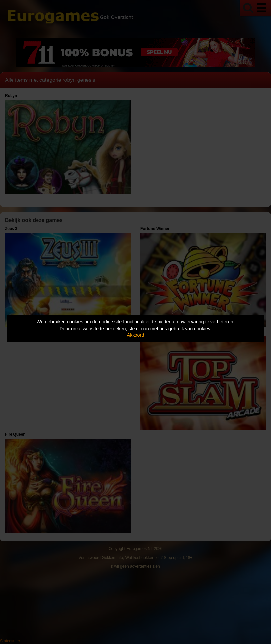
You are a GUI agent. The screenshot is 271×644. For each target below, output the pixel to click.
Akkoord (136, 335)
